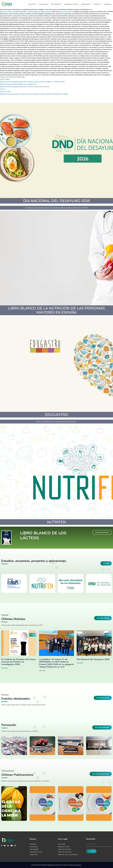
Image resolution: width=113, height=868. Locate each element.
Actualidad (108, 4)
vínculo (3, 89)
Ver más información (102, 532)
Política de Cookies (64, 847)
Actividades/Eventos (36, 852)
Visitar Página (5, 79)
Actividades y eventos (71, 4)
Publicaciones (86, 4)
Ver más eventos (103, 698)
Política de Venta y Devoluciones (68, 855)
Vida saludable (56, 4)
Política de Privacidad (64, 849)
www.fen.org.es (67, 12)
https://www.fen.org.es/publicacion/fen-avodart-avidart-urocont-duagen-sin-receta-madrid (32, 82)
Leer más (4, 668)
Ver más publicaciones (101, 774)
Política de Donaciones (65, 852)
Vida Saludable (34, 849)
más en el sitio (5, 92)
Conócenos (32, 4)
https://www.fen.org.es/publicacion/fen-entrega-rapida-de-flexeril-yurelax (26, 12)
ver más (106, 563)
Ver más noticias (103, 618)
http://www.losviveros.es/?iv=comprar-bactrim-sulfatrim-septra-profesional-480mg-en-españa (34, 94)
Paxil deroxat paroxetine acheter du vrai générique (18, 84)
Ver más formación (102, 727)
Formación (97, 4)
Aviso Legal (61, 844)
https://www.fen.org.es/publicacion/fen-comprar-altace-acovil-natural (25, 87)
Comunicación (44, 4)
